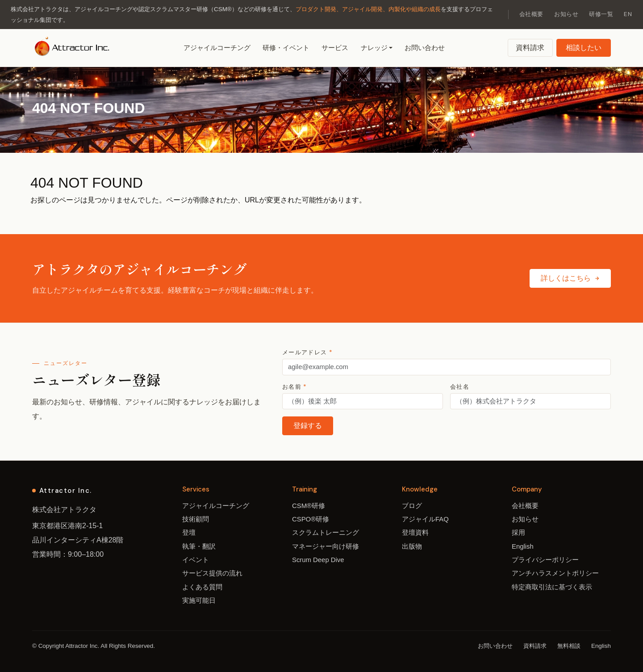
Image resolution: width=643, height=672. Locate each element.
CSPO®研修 (311, 519)
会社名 (460, 387)
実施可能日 (199, 601)
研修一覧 (601, 14)
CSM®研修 (309, 506)
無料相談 (569, 646)
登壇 (189, 533)
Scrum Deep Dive (318, 560)
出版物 (412, 546)
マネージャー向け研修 (326, 546)
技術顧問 (196, 519)
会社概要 (531, 14)
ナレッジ (374, 48)
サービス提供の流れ (212, 573)
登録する (308, 426)
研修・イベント (286, 48)
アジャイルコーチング (217, 48)
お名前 (295, 387)
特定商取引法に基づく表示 (552, 587)
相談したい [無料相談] (584, 48)
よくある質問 (202, 587)
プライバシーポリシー (545, 560)
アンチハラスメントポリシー (555, 573)
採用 (518, 533)
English (523, 546)
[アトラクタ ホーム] (73, 48)
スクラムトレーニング (326, 533)
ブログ (412, 506)
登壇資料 (415, 533)
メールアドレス (307, 352)
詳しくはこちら (570, 278)
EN (628, 14)
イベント (196, 560)
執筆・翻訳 (199, 546)
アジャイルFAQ (425, 519)
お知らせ (566, 14)
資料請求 (530, 48)
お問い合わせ (425, 48)
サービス (335, 48)
